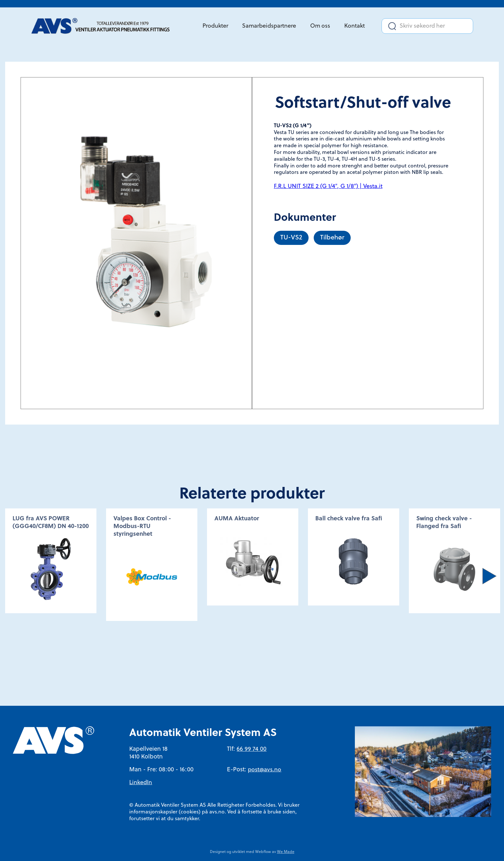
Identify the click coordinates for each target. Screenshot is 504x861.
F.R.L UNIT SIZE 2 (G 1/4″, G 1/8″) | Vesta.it (328, 187)
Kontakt (355, 26)
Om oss (320, 26)
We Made (286, 852)
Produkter (215, 26)
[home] (103, 26)
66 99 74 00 (252, 749)
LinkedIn (141, 783)
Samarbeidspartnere (269, 26)
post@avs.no (265, 770)
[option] (51, 561)
